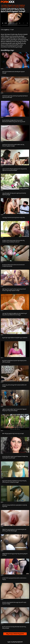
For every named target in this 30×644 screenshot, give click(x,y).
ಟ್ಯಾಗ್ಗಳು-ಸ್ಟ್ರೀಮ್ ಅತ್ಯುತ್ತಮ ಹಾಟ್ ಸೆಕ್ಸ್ (8, 2)
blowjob (10, 5)
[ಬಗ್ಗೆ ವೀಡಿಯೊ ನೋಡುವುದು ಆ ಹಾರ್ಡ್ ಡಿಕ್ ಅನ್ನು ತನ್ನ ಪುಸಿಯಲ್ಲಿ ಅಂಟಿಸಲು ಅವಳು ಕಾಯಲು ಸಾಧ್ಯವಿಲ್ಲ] (15, 567)
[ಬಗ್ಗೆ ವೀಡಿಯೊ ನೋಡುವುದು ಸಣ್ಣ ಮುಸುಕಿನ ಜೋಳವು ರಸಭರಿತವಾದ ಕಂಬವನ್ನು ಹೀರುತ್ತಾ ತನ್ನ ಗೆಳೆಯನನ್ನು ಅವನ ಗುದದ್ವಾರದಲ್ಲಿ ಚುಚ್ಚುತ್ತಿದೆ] (15, 469)
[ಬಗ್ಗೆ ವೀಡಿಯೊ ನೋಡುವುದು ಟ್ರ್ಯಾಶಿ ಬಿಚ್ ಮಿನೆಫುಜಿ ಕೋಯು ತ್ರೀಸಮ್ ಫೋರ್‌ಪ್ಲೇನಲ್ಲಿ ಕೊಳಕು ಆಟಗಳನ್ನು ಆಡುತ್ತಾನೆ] (15, 349)
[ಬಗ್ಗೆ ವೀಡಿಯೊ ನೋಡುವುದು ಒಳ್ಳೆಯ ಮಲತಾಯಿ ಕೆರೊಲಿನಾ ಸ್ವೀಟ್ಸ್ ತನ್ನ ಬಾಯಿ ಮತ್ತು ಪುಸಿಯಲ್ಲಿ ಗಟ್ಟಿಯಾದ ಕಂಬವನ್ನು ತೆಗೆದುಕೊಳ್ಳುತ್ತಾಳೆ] (15, 157)
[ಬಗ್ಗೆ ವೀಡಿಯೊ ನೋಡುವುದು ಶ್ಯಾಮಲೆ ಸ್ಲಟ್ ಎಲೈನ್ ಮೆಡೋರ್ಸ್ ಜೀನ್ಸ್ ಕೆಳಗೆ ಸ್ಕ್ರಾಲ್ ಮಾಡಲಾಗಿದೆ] (15, 326)
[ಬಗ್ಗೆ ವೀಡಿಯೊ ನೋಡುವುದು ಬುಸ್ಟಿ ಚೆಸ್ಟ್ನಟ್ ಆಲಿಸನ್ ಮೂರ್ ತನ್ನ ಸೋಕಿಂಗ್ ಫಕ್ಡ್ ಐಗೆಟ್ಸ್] (15, 206)
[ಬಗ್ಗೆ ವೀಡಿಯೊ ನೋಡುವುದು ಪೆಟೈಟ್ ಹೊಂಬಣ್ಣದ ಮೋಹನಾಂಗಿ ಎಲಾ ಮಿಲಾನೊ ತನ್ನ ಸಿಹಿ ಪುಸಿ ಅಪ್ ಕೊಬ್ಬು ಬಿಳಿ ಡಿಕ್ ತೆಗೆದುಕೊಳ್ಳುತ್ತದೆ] (15, 518)
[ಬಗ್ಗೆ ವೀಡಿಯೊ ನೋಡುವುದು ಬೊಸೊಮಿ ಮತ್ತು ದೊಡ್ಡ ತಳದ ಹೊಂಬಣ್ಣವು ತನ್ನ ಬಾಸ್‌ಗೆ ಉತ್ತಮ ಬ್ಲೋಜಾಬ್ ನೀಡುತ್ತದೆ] (15, 591)
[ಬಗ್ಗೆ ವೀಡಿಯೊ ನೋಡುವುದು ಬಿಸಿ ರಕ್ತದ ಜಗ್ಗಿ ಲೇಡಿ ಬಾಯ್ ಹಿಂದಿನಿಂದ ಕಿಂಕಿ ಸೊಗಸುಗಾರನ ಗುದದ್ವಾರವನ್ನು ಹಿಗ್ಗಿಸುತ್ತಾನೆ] (15, 253)
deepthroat (22, 5)
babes (6, 5)
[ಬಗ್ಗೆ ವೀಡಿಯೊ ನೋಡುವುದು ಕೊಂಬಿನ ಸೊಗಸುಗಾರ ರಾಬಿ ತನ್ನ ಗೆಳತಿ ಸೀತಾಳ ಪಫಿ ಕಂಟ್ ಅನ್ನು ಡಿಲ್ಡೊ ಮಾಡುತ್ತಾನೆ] (15, 615)
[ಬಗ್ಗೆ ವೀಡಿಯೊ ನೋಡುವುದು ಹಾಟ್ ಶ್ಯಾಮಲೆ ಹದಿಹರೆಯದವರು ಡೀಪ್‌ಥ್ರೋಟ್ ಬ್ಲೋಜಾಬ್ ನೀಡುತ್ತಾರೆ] (15, 60)
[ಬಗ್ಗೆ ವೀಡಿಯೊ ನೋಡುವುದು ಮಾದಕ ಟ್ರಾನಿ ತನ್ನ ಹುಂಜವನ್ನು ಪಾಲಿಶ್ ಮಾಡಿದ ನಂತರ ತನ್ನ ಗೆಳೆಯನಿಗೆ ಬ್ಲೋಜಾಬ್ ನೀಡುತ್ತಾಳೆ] (15, 133)
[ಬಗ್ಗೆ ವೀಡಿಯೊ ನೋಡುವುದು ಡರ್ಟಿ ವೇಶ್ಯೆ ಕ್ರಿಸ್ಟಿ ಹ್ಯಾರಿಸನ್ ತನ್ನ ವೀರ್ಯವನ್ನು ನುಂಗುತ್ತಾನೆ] (15, 422)
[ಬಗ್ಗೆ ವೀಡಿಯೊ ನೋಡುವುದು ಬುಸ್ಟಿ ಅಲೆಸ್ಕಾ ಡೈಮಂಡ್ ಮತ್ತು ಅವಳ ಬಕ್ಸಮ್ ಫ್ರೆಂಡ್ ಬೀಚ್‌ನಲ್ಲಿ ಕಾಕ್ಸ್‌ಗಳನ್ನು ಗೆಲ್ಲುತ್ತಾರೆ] (15, 182)
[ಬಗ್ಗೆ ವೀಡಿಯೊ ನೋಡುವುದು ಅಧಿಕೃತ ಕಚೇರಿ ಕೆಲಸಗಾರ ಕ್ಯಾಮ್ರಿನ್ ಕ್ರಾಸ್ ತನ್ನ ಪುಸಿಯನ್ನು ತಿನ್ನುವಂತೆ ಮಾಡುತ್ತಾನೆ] (15, 542)
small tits (22, 7)
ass (2, 5)
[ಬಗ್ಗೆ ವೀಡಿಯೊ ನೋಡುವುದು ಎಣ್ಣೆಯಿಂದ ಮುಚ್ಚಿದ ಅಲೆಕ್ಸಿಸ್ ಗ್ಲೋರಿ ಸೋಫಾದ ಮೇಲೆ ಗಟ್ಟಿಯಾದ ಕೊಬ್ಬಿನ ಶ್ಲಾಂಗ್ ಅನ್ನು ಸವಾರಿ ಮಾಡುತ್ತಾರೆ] (15, 398)
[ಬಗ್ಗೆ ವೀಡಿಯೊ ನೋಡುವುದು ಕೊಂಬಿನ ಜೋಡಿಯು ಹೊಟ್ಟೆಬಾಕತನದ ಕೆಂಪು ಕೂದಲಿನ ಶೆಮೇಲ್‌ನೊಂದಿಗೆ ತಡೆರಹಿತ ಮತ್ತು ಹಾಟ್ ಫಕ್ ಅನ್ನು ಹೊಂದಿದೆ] (15, 109)
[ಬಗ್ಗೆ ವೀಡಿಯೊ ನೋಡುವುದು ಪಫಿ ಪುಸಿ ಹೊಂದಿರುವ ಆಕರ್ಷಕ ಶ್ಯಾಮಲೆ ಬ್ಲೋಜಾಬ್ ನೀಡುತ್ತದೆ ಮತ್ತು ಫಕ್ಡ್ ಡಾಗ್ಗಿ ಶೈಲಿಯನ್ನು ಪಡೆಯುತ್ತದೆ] (15, 445)
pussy (13, 7)
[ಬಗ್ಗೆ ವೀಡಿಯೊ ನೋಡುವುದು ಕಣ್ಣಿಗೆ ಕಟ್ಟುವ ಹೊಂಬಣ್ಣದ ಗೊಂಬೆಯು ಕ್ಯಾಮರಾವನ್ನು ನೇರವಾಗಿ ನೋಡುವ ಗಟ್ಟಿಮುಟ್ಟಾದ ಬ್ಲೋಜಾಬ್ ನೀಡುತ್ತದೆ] (15, 278)
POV (10, 7)
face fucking (5, 7)
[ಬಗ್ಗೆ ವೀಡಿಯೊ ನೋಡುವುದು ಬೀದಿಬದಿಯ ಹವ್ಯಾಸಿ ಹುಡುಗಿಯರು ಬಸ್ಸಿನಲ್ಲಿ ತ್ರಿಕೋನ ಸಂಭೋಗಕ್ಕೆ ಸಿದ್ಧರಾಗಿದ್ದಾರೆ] (15, 494)
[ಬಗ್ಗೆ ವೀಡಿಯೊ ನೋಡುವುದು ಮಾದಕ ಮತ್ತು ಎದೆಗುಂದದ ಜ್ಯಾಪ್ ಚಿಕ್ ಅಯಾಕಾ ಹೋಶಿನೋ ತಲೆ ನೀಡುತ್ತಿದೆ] (15, 373)
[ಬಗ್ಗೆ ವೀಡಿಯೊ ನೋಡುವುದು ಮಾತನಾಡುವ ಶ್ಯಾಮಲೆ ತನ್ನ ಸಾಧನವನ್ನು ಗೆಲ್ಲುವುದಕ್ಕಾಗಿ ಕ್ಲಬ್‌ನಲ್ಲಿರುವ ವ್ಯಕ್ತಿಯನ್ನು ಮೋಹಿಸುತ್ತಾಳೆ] (15, 84)
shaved (17, 7)
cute (17, 5)
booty (14, 5)
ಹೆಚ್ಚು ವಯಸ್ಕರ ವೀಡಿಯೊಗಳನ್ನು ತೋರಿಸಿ (15, 634)
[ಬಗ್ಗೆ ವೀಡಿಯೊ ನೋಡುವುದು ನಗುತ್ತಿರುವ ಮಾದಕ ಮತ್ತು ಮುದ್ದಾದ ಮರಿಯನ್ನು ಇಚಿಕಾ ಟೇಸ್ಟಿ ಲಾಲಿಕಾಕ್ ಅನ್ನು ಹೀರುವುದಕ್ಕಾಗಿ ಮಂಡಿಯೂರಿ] (15, 229)
